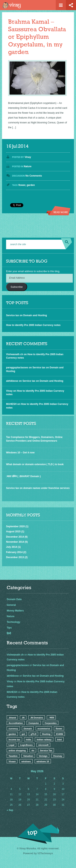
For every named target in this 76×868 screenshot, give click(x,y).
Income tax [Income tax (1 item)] (14, 740)
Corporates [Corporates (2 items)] (51, 723)
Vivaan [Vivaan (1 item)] (12, 761)
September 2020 (15, 526)
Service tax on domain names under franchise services (38, 488)
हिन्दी (9, 633)
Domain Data (14, 599)
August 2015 (13, 532)
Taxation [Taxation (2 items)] (13, 756)
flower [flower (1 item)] (59, 729)
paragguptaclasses (17, 368)
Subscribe (17, 287)
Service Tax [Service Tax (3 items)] (46, 750)
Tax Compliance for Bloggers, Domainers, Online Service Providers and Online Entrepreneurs (34, 439)
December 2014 (15, 537)
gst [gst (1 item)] (23, 734)
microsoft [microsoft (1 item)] (43, 745)
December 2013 (15, 557)
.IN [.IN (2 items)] (23, 718)
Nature (28, 166)
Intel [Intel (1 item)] (59, 740)
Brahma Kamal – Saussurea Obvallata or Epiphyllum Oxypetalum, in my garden (37, 37)
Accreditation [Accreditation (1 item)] (16, 723)
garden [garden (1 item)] (12, 734)
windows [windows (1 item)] (26, 761)
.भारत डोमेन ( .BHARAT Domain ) (23, 476)
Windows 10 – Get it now (20, 453)
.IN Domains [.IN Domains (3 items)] (37, 718)
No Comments (34, 176)
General (11, 605)
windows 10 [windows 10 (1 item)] (43, 761)
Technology (13, 622)
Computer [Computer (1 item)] (34, 723)
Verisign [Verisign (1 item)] (43, 756)
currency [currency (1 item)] (13, 729)
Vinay (28, 157)
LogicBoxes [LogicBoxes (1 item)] (26, 745)
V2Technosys (45, 853)
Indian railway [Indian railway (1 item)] (44, 740)
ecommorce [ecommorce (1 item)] (44, 729)
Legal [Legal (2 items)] (11, 745)
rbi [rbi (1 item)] (33, 750)
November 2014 (15, 542)
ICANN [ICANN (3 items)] (59, 734)
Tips (9, 628)
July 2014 (12, 547)
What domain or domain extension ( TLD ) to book (35, 464)
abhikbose (12, 381)
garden (31, 185)
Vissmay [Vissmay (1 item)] (58, 756)
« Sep (10, 810)
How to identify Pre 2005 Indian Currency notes (33, 325)
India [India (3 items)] (29, 740)
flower (22, 185)
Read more (61, 212)
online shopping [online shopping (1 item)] (17, 750)
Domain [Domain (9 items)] (28, 729)
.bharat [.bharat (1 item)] (12, 718)
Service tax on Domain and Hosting (26, 315)
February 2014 (14, 552)
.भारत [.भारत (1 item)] (51, 718)
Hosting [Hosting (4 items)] (46, 734)
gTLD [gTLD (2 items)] (33, 734)
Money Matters (15, 611)
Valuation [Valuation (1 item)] (28, 756)
